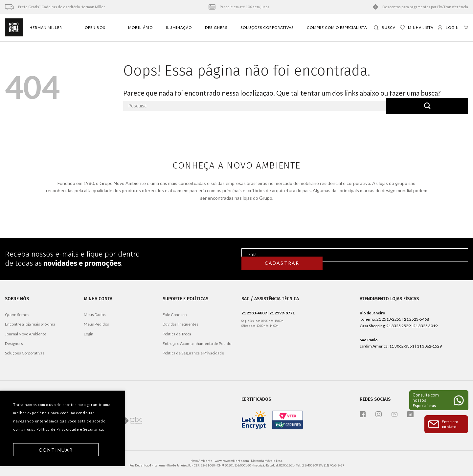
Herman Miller (46, 27)
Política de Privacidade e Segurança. (70, 429)
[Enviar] (427, 106)
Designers (216, 27)
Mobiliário (140, 27)
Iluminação (179, 27)
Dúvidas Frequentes (180, 324)
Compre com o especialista (337, 27)
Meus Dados (95, 315)
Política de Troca (177, 334)
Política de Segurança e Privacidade (193, 353)
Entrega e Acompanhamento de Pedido (197, 343)
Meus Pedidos (96, 324)
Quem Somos (17, 315)
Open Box (95, 27)
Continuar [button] (56, 450)
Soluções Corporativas (267, 27)
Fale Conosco (175, 315)
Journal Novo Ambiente (26, 334)
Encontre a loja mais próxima (30, 324)
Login (89, 334)
